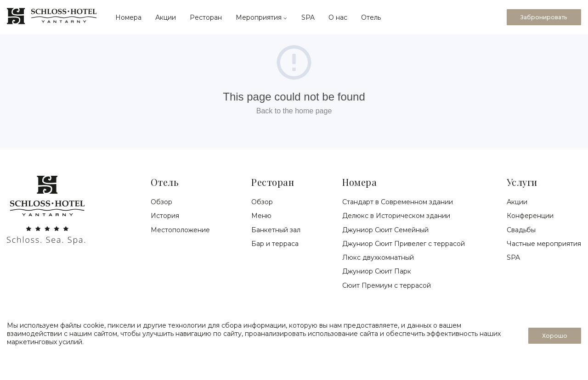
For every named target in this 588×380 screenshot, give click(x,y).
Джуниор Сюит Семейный (385, 230)
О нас (338, 17)
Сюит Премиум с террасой (387, 285)
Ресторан (206, 17)
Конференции (530, 216)
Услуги (522, 182)
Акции (166, 17)
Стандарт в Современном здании (398, 202)
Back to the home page (294, 111)
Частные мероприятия (544, 244)
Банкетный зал (276, 230)
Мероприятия (262, 17)
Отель (371, 17)
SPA (308, 17)
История (165, 216)
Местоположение (180, 230)
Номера (128, 17)
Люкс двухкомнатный (378, 257)
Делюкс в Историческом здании (396, 216)
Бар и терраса (275, 244)
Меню (261, 216)
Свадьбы (521, 230)
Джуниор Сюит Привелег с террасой (404, 244)
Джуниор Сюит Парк (377, 271)
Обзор (161, 202)
